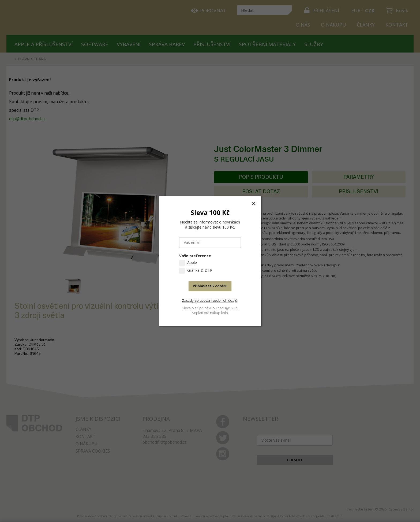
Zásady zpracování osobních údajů (210, 301)
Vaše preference (195, 256)
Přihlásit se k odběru (210, 286)
